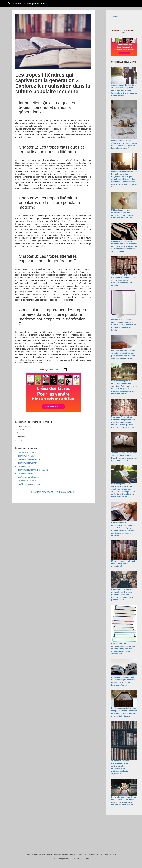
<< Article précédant (42, 492)
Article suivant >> (66, 492)
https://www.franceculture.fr (28, 459)
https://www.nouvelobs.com (28, 477)
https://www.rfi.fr (23, 466)
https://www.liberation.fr (27, 463)
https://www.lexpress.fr (26, 481)
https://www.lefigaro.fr (26, 456)
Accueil (114, 17)
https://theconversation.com (28, 484)
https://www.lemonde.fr (26, 452)
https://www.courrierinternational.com (32, 470)
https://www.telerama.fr (26, 473)
